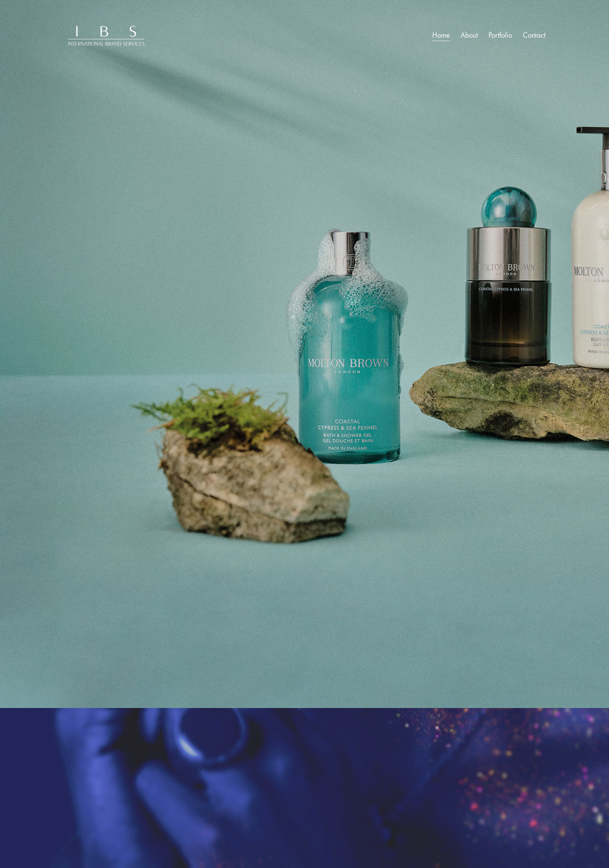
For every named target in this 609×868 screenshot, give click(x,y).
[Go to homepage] (106, 36)
